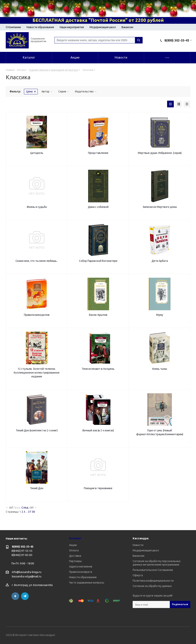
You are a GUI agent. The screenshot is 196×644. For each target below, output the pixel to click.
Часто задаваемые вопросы (87, 583)
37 (30, 512)
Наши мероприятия (72, 27)
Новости (138, 545)
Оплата (74, 550)
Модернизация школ (103, 27)
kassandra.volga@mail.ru (27, 577)
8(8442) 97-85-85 (22, 555)
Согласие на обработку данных (152, 586)
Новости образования (40, 27)
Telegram (25, 596)
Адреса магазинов (81, 566)
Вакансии (127, 27)
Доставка (75, 556)
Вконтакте (15, 596)
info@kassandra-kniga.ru (27, 572)
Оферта (138, 575)
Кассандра (141, 538)
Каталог (75, 538)
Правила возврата (81, 572)
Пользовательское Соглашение (153, 570)
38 (33, 512)
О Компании (13, 27)
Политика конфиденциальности (153, 581)
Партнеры (75, 561)
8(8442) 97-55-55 (22, 551)
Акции (73, 545)
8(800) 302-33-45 (177, 40)
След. (25, 508)
